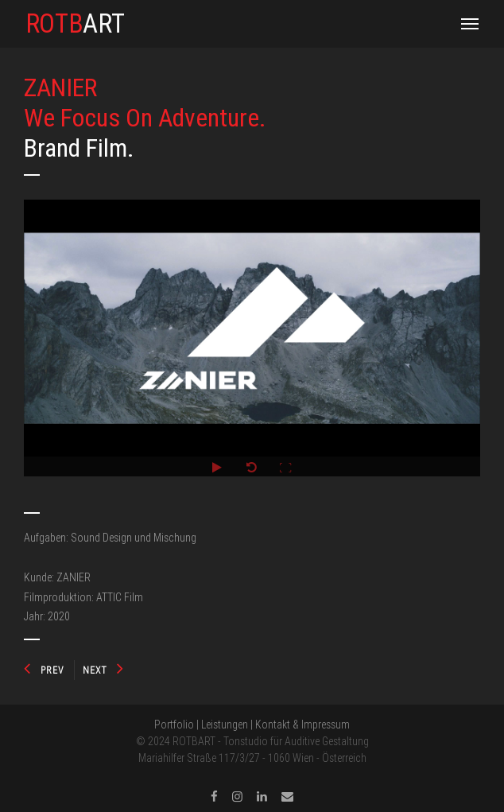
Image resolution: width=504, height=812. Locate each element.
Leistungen (225, 725)
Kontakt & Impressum (302, 725)
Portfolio (174, 725)
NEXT (103, 670)
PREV (44, 670)
